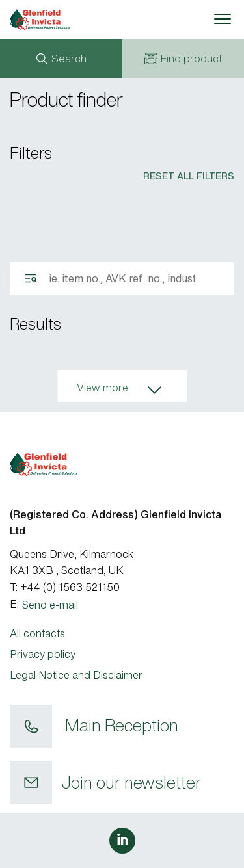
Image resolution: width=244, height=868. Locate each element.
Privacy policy (43, 654)
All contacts (37, 633)
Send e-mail (50, 605)
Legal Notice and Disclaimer (76, 675)
